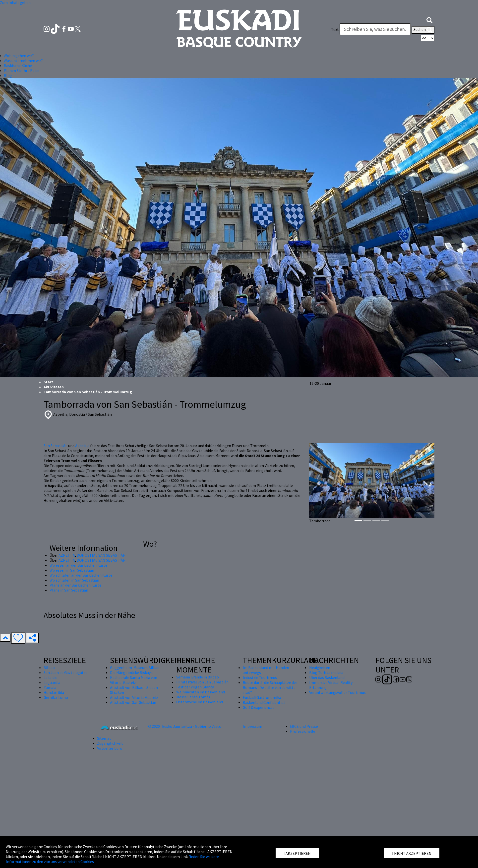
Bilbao (49, 668)
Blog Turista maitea (326, 672)
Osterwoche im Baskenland (200, 702)
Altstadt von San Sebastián (133, 702)
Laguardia (52, 682)
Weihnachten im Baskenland (201, 692)
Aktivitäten (54, 387)
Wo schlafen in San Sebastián (74, 580)
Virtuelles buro (110, 748)
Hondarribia (54, 692)
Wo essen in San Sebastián (72, 570)
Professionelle (303, 731)
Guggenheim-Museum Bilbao (135, 668)
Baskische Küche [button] (18, 66)
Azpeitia (82, 446)
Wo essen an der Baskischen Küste (78, 565)
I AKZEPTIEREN (297, 853)
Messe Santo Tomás (193, 697)
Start (48, 382)
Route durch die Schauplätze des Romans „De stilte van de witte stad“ (270, 687)
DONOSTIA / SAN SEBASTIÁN (101, 555)
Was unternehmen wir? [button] (23, 61)
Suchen (423, 30)
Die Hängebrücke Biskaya (131, 672)
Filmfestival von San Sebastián (202, 682)
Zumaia (50, 687)
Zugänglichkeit (110, 743)
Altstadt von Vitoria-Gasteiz (134, 697)
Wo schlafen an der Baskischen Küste (81, 575)
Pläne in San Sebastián (69, 590)
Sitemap (104, 738)
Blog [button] (8, 75)
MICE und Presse (304, 726)
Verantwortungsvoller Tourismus (337, 692)
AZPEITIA (67, 555)
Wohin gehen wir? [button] (19, 56)
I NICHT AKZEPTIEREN (412, 853)
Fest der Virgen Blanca (195, 687)
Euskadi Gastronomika (262, 697)
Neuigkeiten (320, 668)
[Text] (375, 29)
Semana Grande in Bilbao (198, 677)
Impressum (252, 726)
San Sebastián (56, 446)
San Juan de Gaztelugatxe (65, 672)
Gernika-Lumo (56, 697)
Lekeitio (51, 677)
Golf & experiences (259, 707)
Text (335, 29)
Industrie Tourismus (260, 677)
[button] (429, 19)
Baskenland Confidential (264, 702)
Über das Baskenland (327, 677)
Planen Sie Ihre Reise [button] (22, 70)
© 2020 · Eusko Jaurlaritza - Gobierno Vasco (185, 726)
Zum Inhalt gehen (15, 2)
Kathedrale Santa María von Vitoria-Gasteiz (134, 680)
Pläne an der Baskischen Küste (75, 585)
